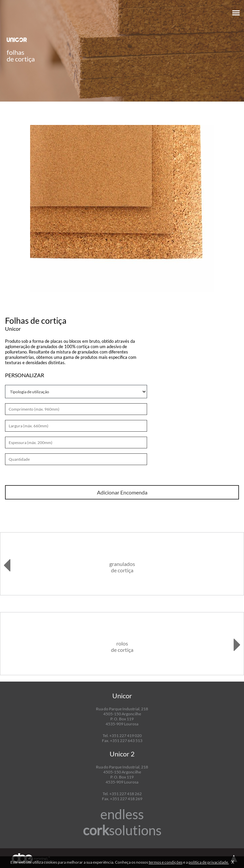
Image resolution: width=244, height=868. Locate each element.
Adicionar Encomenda (122, 492)
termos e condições (166, 862)
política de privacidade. (209, 862)
